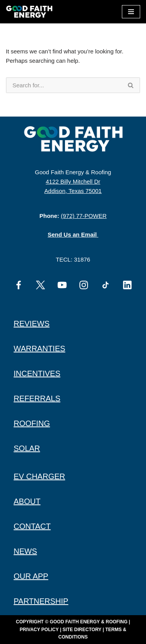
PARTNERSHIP (41, 601)
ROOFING (32, 423)
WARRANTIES (40, 349)
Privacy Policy (39, 630)
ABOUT (27, 501)
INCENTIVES (37, 373)
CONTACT (32, 526)
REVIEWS (32, 324)
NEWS (25, 551)
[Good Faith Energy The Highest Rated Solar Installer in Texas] (31, 12)
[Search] (64, 85)
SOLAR (27, 448)
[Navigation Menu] (131, 12)
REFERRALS (37, 398)
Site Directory (82, 630)
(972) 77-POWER (84, 216)
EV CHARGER (39, 476)
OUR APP (31, 576)
